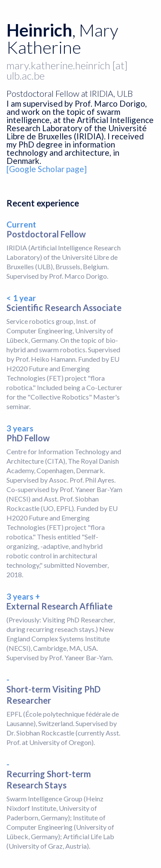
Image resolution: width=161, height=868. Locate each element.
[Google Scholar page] (47, 169)
